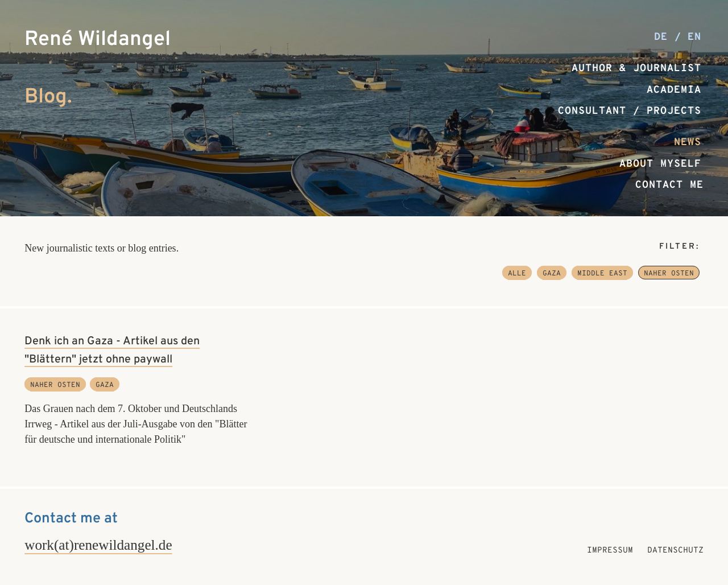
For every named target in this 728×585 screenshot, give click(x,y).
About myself (660, 164)
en (694, 37)
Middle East (602, 274)
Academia (674, 90)
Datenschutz (675, 551)
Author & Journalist (636, 69)
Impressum (610, 551)
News (688, 143)
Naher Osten (669, 274)
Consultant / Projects (630, 111)
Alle (517, 274)
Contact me (669, 185)
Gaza (552, 274)
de (664, 37)
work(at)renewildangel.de (98, 545)
